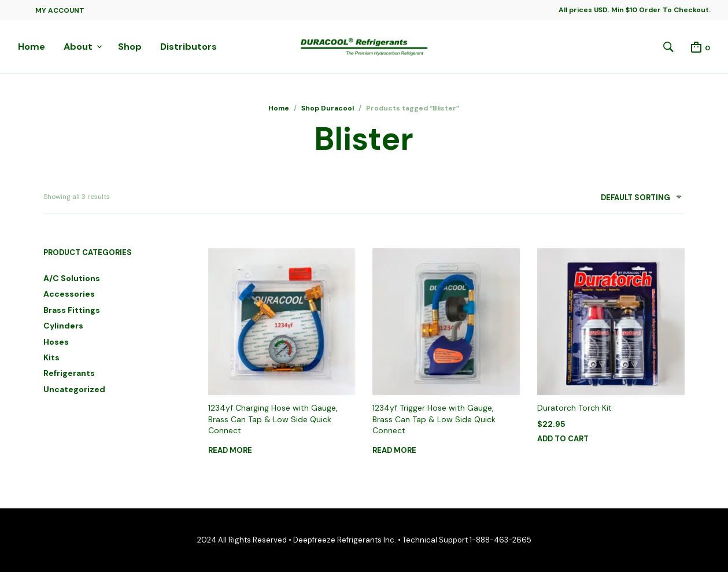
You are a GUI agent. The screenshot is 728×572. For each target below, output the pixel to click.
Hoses (56, 342)
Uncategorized (74, 389)
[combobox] (637, 200)
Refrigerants (69, 373)
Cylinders (63, 326)
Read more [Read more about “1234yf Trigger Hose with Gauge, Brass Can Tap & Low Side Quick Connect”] (394, 450)
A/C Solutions (72, 278)
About (78, 47)
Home (32, 47)
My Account (60, 10)
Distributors (189, 47)
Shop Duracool (328, 108)
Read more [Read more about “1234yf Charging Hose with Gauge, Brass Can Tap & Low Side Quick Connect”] (230, 450)
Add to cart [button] (563, 439)
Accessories (69, 294)
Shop (130, 47)
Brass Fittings (72, 310)
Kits (51, 357)
